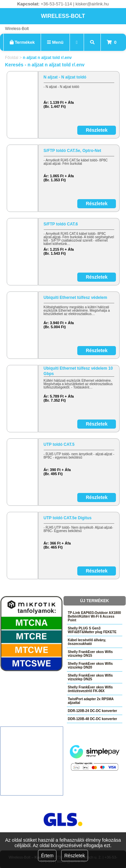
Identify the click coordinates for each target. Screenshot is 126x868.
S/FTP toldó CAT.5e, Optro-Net (73, 151)
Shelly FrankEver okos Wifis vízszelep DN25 (90, 677)
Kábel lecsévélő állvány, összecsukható (87, 642)
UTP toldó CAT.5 (59, 444)
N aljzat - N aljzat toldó (65, 77)
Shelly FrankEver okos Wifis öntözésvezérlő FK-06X (90, 689)
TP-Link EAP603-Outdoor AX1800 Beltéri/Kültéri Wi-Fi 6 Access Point (94, 616)
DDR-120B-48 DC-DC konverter (93, 719)
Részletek (74, 856)
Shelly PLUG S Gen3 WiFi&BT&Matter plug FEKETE (92, 630)
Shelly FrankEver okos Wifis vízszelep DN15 (90, 654)
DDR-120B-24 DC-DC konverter (93, 711)
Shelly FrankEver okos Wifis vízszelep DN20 (90, 665)
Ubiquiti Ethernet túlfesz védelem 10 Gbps (78, 371)
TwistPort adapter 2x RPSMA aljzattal (91, 701)
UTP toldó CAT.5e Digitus (68, 518)
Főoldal (12, 58)
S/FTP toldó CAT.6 (61, 224)
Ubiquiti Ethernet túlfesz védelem (75, 298)
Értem (47, 856)
